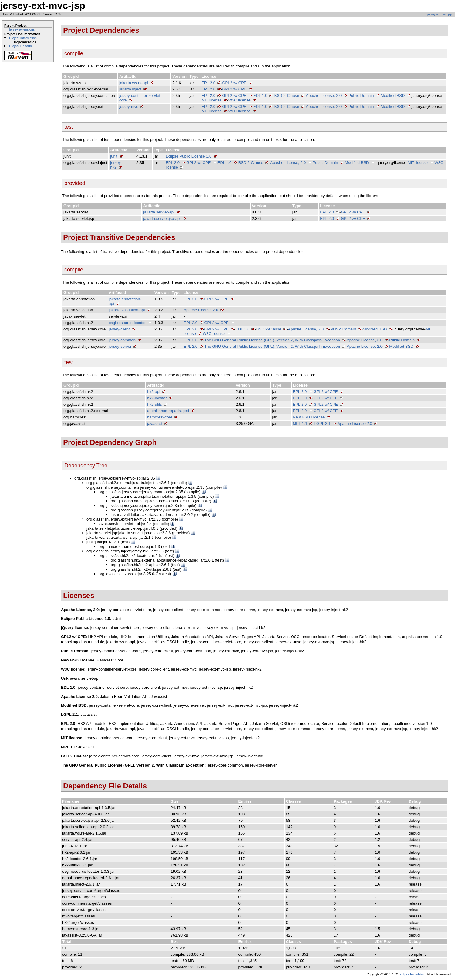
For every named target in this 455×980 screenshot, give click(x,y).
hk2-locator (157, 398)
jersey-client (119, 329)
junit (114, 156)
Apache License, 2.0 (324, 96)
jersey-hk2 (116, 165)
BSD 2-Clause (287, 96)
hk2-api (154, 392)
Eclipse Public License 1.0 (189, 156)
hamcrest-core (160, 417)
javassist (155, 423)
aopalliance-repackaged (168, 411)
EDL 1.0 (260, 96)
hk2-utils (154, 404)
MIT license (211, 100)
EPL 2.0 (208, 83)
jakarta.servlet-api (159, 212)
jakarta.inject (130, 89)
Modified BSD (393, 96)
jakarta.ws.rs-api (134, 83)
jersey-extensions (22, 29)
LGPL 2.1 (322, 423)
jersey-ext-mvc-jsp (440, 14)
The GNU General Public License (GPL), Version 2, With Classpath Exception (272, 340)
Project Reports (20, 46)
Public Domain (361, 96)
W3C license (239, 100)
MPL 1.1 (300, 423)
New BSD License (309, 417)
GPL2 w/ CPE (234, 83)
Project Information (23, 38)
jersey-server (120, 346)
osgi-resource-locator (127, 323)
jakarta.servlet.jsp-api (162, 219)
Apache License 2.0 (201, 310)
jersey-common (122, 340)
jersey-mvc (129, 106)
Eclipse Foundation (412, 974)
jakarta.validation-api (127, 310)
